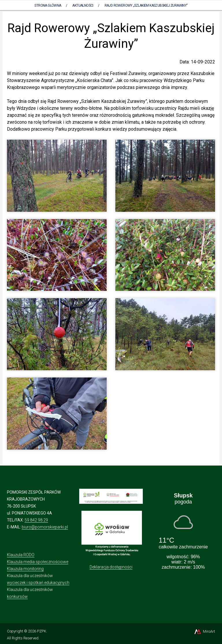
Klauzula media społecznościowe (38, 562)
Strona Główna (48, 6)
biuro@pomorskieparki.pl (45, 527)
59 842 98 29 (36, 520)
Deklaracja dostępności (111, 567)
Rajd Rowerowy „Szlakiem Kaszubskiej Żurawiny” (146, 6)
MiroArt (204, 631)
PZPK (42, 631)
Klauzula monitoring (25, 569)
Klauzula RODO (21, 555)
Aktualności (83, 6)
